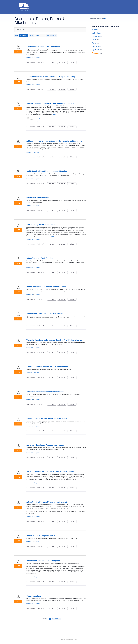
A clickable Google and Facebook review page (45, 445)
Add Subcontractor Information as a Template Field (47, 367)
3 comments (30, 206)
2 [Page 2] (53, 619)
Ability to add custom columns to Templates (45, 313)
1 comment (29, 122)
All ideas (95, 30)
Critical (73, 63)
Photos (94, 43)
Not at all (53, 63)
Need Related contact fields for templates (43, 561)
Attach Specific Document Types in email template (47, 502)
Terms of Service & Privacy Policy (69, 640)
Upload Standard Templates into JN (41, 536)
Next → (57, 619)
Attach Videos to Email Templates (40, 258)
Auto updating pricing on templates (41, 225)
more (55, 115)
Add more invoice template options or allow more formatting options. (55, 141)
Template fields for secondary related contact (45, 392)
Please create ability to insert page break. (43, 46)
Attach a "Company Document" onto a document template (50, 103)
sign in (106, 18)
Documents (96, 36)
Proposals (95, 46)
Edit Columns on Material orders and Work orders (47, 418)
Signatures (95, 50)
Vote (18, 52)
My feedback (51, 35)
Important (63, 63)
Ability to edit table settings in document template (47, 171)
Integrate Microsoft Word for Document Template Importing (51, 77)
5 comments (30, 58)
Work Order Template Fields (38, 198)
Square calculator (34, 596)
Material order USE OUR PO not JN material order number (50, 472)
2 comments (30, 517)
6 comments (30, 84)
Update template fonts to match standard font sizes (47, 287)
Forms (94, 40)
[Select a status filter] (40, 35)
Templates (37, 58)
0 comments (30, 179)
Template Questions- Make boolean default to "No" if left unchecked (54, 340)
